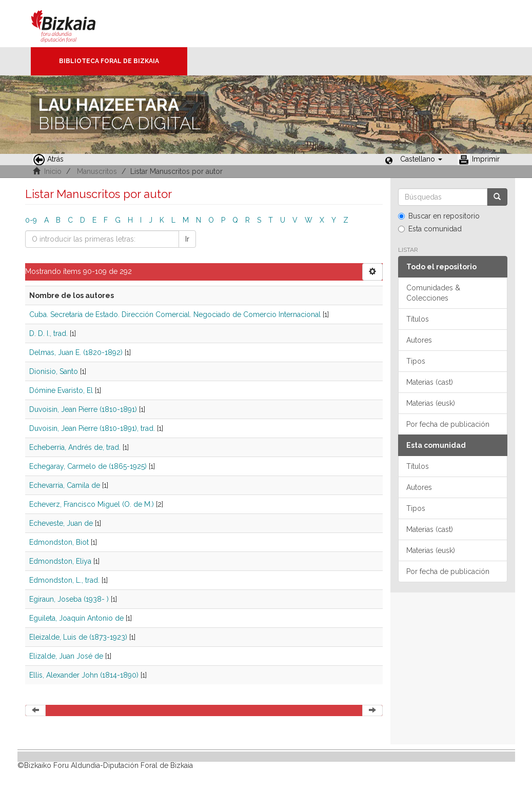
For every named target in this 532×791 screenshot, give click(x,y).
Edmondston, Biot (59, 542)
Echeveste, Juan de (61, 523)
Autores (419, 340)
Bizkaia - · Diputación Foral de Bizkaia (74, 24)
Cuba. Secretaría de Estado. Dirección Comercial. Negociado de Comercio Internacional (175, 314)
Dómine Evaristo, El (61, 390)
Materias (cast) (430, 382)
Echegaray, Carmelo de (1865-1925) (88, 466)
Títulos (418, 319)
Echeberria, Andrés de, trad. (75, 447)
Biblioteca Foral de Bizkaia (109, 61)
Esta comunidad (430, 229)
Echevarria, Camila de (65, 485)
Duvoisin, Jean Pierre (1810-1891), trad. (92, 428)
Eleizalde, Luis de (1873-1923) (78, 637)
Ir (187, 239)
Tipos (416, 361)
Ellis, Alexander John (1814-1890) (84, 675)
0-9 (31, 220)
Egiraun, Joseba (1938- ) (69, 599)
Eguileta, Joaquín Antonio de (76, 618)
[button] (421, 159)
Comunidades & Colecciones (433, 293)
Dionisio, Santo (54, 371)
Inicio (53, 171)
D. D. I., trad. (48, 333)
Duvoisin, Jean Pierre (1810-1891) (83, 409)
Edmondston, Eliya (60, 561)
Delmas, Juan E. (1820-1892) (76, 352)
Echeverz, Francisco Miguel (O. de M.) (92, 504)
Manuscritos (97, 171)
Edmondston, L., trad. (64, 580)
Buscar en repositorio (439, 216)
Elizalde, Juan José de (66, 656)
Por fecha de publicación (448, 424)
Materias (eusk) (431, 403)
